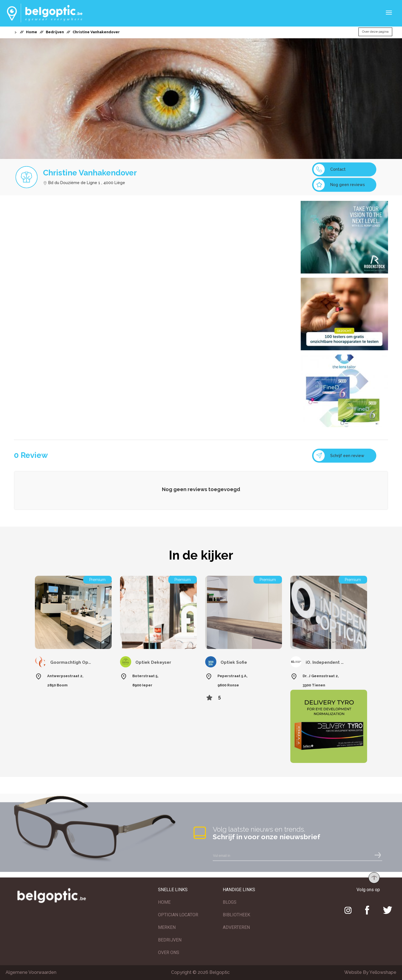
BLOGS (230, 902)
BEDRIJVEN (170, 940)
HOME (164, 902)
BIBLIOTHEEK (236, 915)
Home (32, 32)
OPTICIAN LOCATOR (178, 915)
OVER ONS (169, 952)
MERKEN (167, 927)
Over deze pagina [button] (375, 32)
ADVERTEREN (236, 927)
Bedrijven (55, 32)
